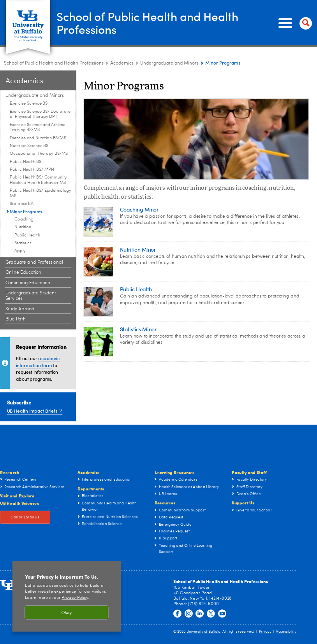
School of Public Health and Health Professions (148, 23)
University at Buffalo (203, 632)
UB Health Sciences (19, 503)
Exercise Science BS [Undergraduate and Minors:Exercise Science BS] (29, 104)
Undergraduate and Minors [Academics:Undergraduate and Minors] (169, 63)
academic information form (38, 362)
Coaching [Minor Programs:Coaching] (24, 220)
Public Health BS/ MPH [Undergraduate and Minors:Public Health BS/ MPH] (32, 170)
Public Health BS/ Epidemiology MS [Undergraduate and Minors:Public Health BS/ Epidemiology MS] (41, 193)
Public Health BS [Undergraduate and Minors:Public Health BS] (26, 162)
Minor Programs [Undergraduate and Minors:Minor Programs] (26, 211)
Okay (67, 613)
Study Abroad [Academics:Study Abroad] (20, 309)
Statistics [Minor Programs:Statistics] (23, 243)
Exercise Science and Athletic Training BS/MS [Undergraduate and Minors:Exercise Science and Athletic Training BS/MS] (37, 127)
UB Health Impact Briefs (35, 411)
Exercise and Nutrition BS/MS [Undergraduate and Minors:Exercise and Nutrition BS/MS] (38, 138)
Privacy (265, 632)
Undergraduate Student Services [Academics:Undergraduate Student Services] (31, 296)
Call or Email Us (25, 517)
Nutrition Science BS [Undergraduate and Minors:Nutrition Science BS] (29, 146)
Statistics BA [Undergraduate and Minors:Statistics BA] (21, 204)
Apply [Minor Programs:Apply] (20, 251)
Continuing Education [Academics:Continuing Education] (28, 283)
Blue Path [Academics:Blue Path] (16, 319)
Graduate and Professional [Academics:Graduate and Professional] (34, 262)
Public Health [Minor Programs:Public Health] (27, 235)
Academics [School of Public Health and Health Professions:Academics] (122, 63)
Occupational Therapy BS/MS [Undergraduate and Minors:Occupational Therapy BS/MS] (39, 154)
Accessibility (286, 632)
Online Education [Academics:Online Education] (23, 273)
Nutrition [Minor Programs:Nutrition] (23, 227)
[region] (67, 596)
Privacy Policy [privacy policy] (75, 598)
